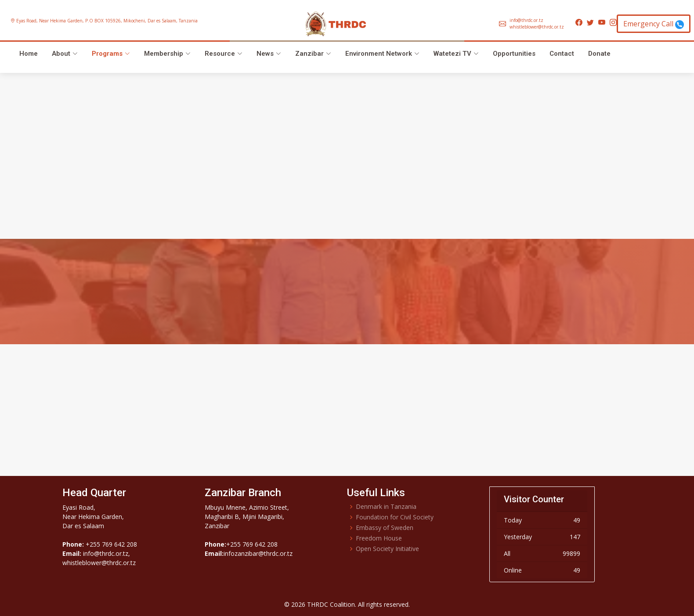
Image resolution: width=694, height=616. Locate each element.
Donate (599, 54)
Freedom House (379, 538)
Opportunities (514, 54)
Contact (562, 54)
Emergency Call (654, 24)
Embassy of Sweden (385, 528)
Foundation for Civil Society (395, 517)
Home (29, 54)
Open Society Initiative (387, 549)
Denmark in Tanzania (386, 507)
